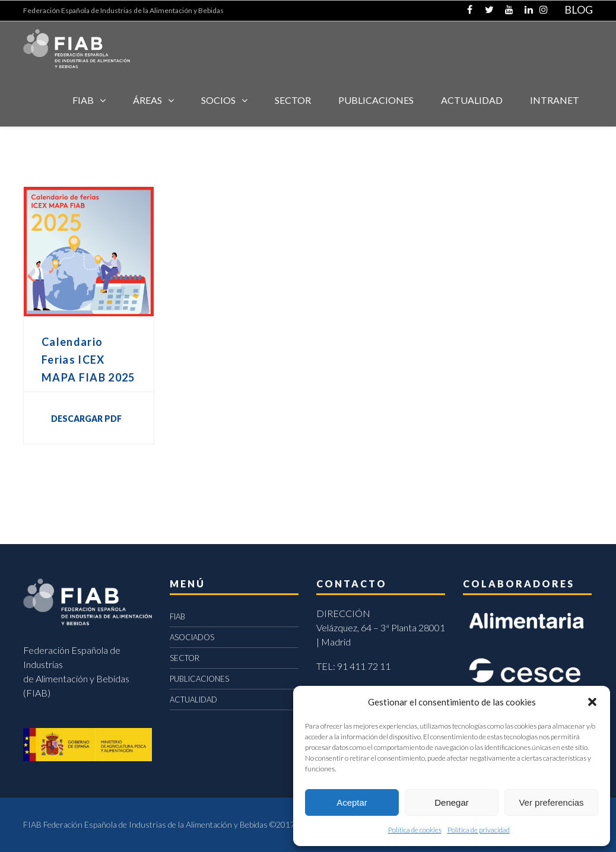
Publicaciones (376, 100)
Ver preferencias (551, 802)
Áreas (147, 100)
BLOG (579, 9)
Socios (218, 100)
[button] (592, 702)
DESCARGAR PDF (86, 419)
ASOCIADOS (192, 637)
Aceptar (352, 802)
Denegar (452, 802)
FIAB (83, 100)
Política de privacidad (479, 830)
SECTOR (293, 100)
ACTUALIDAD (472, 100)
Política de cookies (415, 830)
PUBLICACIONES (199, 679)
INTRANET (555, 100)
